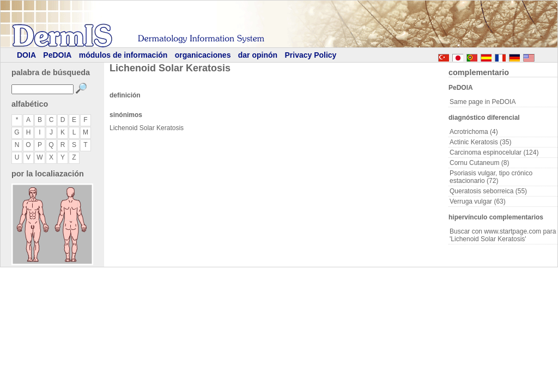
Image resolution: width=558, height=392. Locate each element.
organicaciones (203, 55)
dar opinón (258, 55)
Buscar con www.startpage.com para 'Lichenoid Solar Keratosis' (503, 235)
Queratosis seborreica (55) (488, 191)
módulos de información (123, 55)
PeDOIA (57, 55)
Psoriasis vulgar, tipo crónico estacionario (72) (491, 177)
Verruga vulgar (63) (478, 201)
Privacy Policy (310, 55)
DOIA (26, 55)
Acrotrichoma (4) (474, 132)
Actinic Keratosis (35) (480, 142)
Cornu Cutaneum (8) (479, 163)
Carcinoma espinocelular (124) (494, 152)
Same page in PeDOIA (483, 102)
